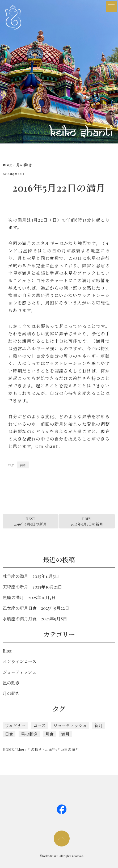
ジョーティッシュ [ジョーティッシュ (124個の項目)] (70, 725)
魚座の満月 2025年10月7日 (29, 597)
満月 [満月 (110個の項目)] (65, 734)
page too (62, 839)
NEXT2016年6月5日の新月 (30, 521)
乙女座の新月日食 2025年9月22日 (36, 608)
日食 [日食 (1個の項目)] (9, 734)
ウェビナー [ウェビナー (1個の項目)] (15, 725)
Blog (7, 165)
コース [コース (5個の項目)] (39, 725)
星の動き (11, 683)
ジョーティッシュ (20, 672)
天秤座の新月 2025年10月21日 (32, 587)
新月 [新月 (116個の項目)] (99, 725)
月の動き (24, 165)
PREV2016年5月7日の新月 (87, 521)
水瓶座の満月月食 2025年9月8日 (35, 619)
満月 (23, 465)
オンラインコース (20, 661)
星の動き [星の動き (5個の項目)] (29, 734)
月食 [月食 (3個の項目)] (49, 734)
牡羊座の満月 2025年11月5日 (31, 576)
